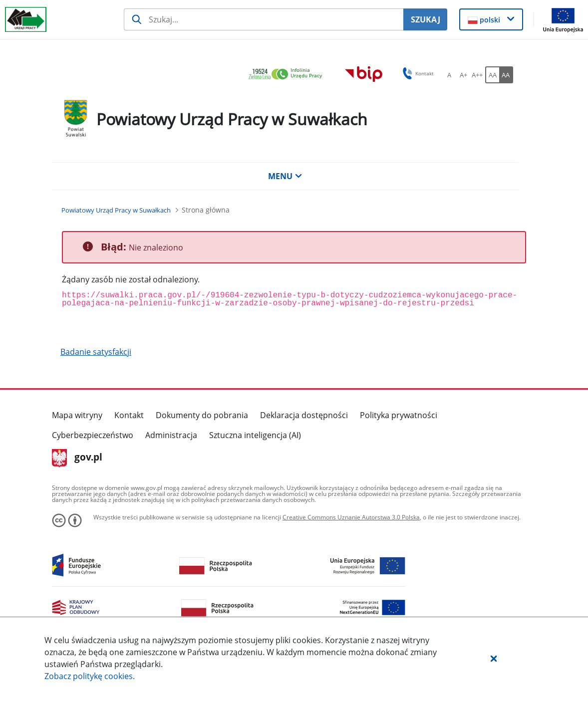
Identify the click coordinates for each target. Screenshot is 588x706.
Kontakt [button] (417, 73)
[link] (288, 75)
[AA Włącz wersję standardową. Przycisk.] (492, 75)
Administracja (171, 435)
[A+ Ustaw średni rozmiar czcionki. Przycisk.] (463, 75)
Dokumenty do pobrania (202, 415)
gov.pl (77, 458)
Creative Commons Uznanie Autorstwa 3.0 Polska (351, 517)
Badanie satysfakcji (96, 352)
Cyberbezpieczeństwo (93, 435)
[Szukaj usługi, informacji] (264, 19)
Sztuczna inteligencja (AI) (255, 435)
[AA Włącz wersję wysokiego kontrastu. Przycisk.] (506, 75)
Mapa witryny (77, 415)
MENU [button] (285, 176)
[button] (494, 658)
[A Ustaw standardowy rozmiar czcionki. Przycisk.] (449, 75)
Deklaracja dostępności (304, 415)
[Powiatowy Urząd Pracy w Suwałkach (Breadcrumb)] (116, 210)
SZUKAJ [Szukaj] (426, 19)
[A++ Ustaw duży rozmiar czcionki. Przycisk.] (477, 75)
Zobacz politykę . (90, 676)
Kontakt (129, 415)
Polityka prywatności (399, 415)
